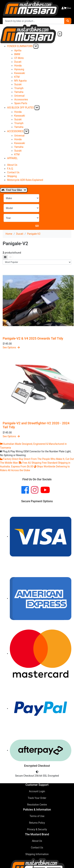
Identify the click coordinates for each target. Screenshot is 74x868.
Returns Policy (37, 823)
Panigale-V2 (34, 234)
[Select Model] (21, 208)
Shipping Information (37, 854)
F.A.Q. (10, 169)
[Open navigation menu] (70, 8)
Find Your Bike (14, 190)
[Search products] (34, 21)
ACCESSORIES (15, 131)
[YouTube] (45, 490)
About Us (12, 165)
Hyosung (19, 69)
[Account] (63, 8)
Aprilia (18, 50)
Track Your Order (37, 798)
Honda (18, 66)
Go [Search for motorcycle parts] (37, 226)
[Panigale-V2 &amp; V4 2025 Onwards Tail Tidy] (37, 301)
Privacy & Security (37, 829)
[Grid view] (5, 257)
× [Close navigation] (60, 34)
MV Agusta (20, 81)
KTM (17, 77)
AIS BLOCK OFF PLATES (21, 108)
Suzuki (18, 84)
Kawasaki (20, 73)
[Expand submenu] (36, 46)
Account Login (37, 791)
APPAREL (12, 158)
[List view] (10, 257)
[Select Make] (21, 198)
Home (9, 234)
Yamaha (19, 92)
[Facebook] (25, 490)
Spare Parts (21, 103)
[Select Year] (21, 218)
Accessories (21, 99)
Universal (19, 96)
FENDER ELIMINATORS (20, 46)
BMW (17, 54)
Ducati (18, 62)
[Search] (68, 21)
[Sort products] (37, 262)
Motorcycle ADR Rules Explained (25, 180)
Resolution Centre (37, 805)
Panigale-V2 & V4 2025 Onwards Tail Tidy (33, 338)
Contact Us (13, 172)
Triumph (19, 88)
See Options (11, 347)
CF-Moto (19, 58)
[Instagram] (35, 490)
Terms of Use (37, 816)
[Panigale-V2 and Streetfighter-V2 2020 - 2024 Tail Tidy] (37, 385)
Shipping (12, 176)
